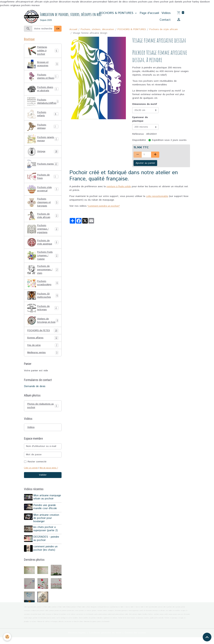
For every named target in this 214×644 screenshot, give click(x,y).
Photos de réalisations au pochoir (43, 415)
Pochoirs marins (43, 168)
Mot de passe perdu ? (51, 478)
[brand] (58, 17)
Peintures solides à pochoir (43, 52)
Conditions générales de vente (105, 639)
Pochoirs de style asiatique (43, 247)
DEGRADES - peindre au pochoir (47, 546)
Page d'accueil (149, 13)
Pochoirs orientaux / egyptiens (43, 234)
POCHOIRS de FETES (43, 339)
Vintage (43, 155)
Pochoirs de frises (43, 180)
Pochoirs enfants (43, 118)
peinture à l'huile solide (120, 187)
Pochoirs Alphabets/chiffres (44, 105)
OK (58, 29)
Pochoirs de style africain (164, 30)
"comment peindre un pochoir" (104, 206)
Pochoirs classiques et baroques (43, 206)
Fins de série (43, 354)
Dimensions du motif (145, 104)
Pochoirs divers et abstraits (43, 93)
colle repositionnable (158, 196)
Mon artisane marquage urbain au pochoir (48, 507)
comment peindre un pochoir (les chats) (46, 556)
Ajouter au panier (145, 163)
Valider (43, 485)
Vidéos (166, 13)
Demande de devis (35, 395)
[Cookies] (7, 637)
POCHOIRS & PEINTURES (117, 13)
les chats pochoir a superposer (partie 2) (46, 537)
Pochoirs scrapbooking (43, 289)
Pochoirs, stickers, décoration (97, 30)
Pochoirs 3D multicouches (43, 302)
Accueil (73, 30)
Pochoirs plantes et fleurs (43, 79)
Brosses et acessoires (43, 65)
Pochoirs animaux (43, 130)
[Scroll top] (207, 637)
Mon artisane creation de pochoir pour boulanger (47, 527)
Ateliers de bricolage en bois (43, 328)
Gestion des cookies (137, 639)
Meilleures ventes (43, 362)
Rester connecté (37, 471)
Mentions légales (75, 639)
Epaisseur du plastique (140, 119)
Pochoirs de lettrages (43, 314)
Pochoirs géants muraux (43, 143)
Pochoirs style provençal (43, 193)
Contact (165, 20)
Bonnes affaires (43, 347)
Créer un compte (32, 478)
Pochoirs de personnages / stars (43, 276)
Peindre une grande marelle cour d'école (46, 516)
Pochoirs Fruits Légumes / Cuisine (43, 261)
